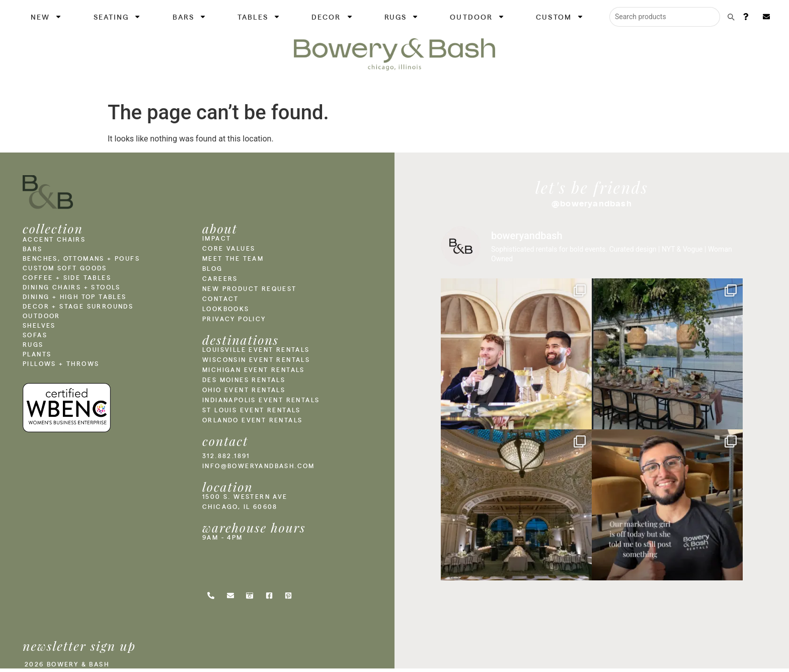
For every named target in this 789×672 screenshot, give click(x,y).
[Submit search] (731, 17)
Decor (332, 17)
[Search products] (665, 17)
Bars (189, 17)
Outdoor (477, 17)
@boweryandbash (592, 203)
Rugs (402, 17)
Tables (259, 17)
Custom (560, 17)
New (46, 17)
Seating (117, 17)
